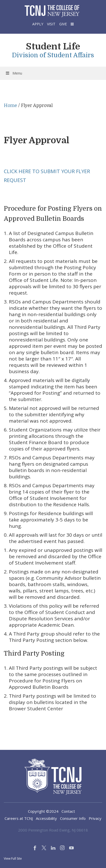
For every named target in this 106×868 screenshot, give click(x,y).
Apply (38, 24)
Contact (68, 811)
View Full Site (13, 858)
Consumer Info (73, 818)
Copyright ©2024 (43, 811)
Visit (51, 24)
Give (63, 24)
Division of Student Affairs (53, 55)
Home (10, 105)
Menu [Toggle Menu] (14, 73)
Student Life (53, 46)
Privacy (95, 818)
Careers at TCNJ (19, 818)
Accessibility (46, 818)
